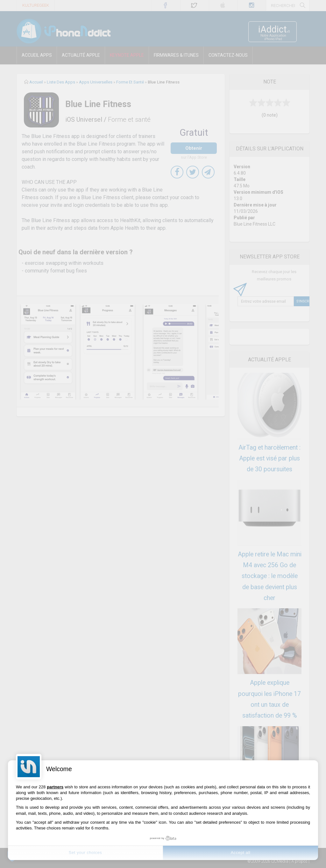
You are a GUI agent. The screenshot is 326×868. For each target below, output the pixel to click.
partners (55, 787)
